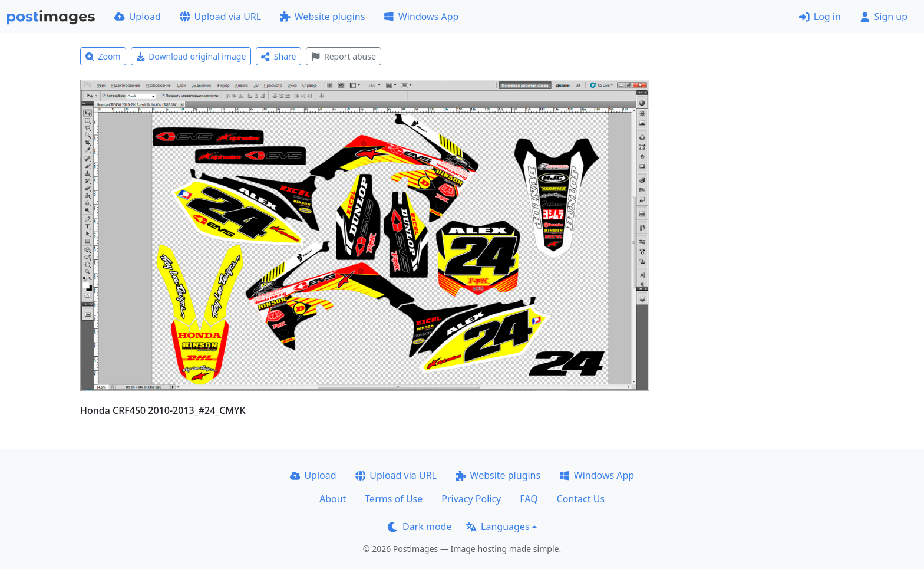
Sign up (884, 17)
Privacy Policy (471, 499)
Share (278, 56)
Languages (498, 527)
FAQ (529, 499)
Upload (138, 17)
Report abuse (343, 56)
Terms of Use (394, 499)
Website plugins (322, 17)
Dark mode (420, 527)
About (333, 499)
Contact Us (581, 499)
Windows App (421, 17)
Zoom (103, 56)
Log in (820, 17)
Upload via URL (220, 17)
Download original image (191, 56)
